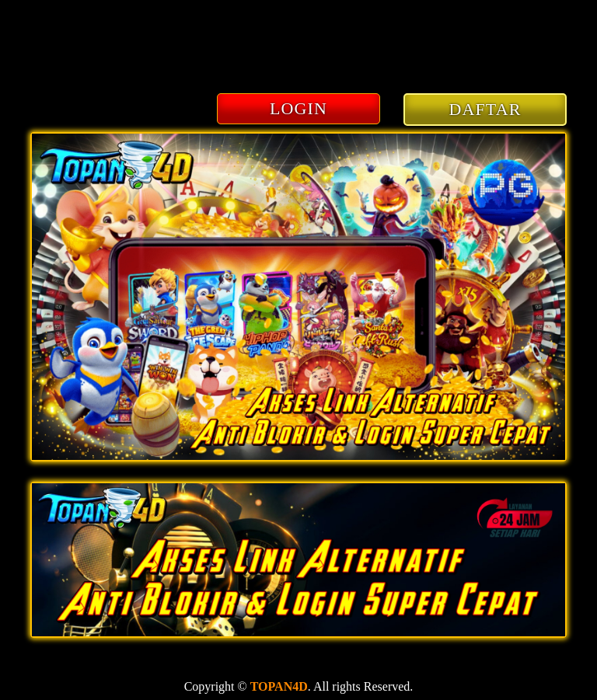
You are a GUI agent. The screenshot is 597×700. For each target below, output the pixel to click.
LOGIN (298, 108)
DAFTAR (485, 109)
